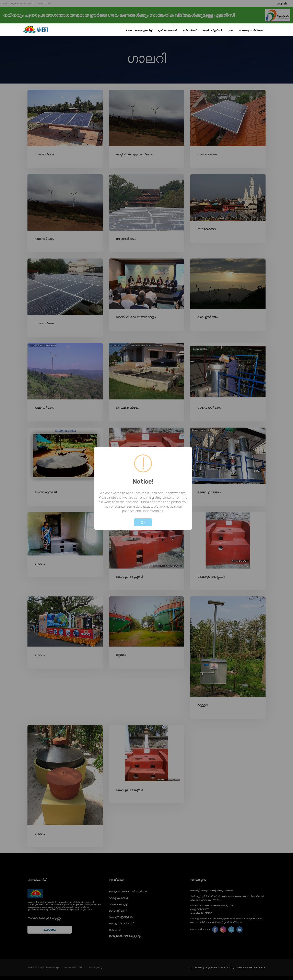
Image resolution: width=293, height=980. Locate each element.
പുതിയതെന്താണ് (167, 31)
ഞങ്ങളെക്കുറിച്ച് (143, 31)
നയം (230, 31)
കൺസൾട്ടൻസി (212, 31)
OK (143, 522)
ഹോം (129, 30)
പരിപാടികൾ (190, 31)
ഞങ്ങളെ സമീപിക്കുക (251, 31)
